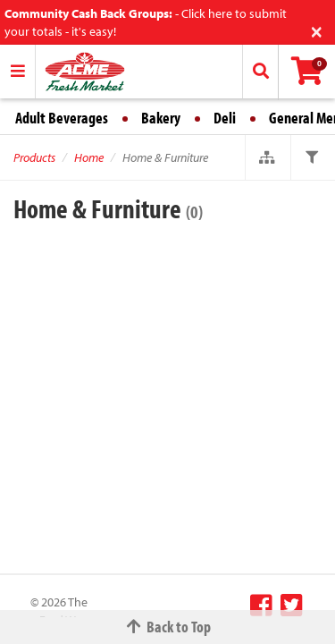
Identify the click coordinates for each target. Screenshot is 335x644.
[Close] (317, 30)
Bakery (161, 118)
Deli (225, 118)
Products (34, 157)
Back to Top (168, 627)
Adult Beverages (62, 118)
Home (89, 157)
